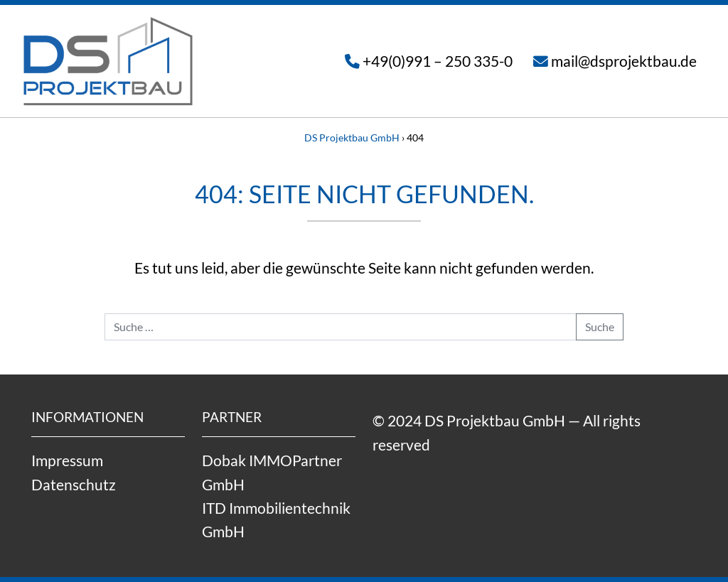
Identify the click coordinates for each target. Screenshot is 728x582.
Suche (600, 327)
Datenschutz (74, 484)
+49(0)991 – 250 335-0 (438, 61)
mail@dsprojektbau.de (624, 61)
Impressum (67, 460)
